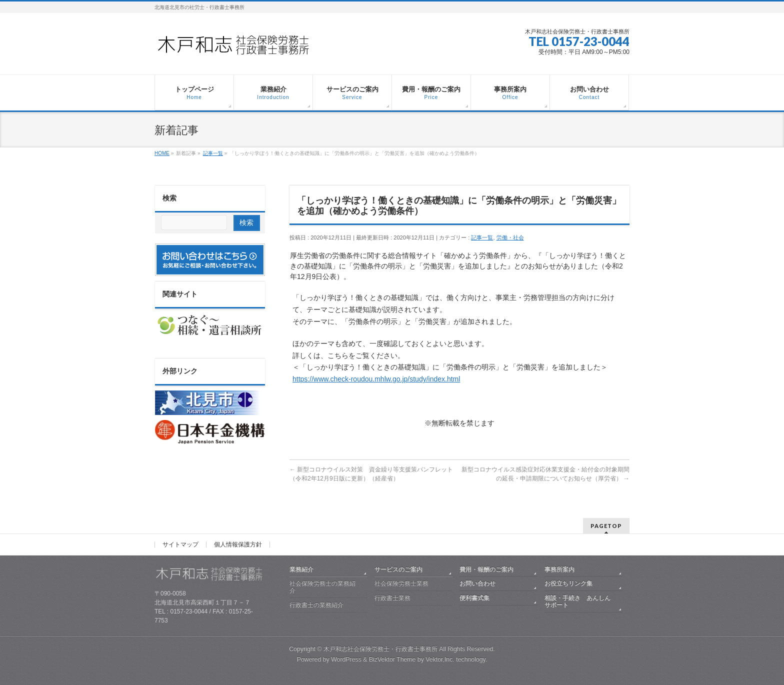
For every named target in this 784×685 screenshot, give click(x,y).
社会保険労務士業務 (401, 583)
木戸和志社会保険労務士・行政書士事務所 (380, 649)
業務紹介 (301, 569)
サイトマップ (180, 544)
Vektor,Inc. (440, 659)
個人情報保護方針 (238, 544)
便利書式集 (474, 598)
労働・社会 (510, 237)
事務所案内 (559, 569)
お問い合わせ (477, 583)
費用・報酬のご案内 (486, 569)
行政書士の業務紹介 (316, 605)
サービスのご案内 (398, 569)
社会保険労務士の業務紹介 (322, 587)
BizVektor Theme (392, 659)
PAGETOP (606, 526)
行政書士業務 (392, 598)
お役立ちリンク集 (568, 583)
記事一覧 (482, 237)
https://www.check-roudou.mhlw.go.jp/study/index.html (376, 379)
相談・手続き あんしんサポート (577, 601)
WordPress (346, 659)
